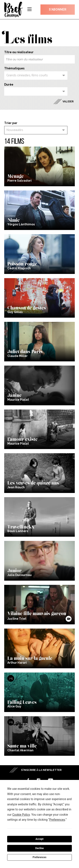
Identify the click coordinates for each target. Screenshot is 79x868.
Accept (40, 839)
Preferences (40, 857)
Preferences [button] (57, 820)
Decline (39, 848)
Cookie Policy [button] (21, 815)
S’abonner (58, 9)
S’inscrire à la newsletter (41, 770)
